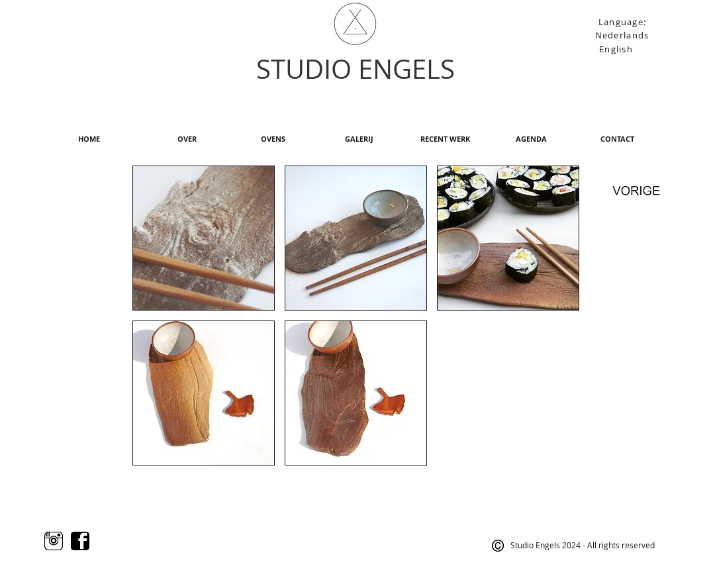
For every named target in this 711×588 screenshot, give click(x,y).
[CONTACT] (617, 139)
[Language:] (624, 22)
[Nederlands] (623, 35)
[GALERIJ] (359, 139)
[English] (617, 49)
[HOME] (89, 139)
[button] (204, 238)
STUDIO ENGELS (355, 69)
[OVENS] (273, 139)
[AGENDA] (531, 139)
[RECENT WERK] (445, 139)
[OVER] (187, 139)
